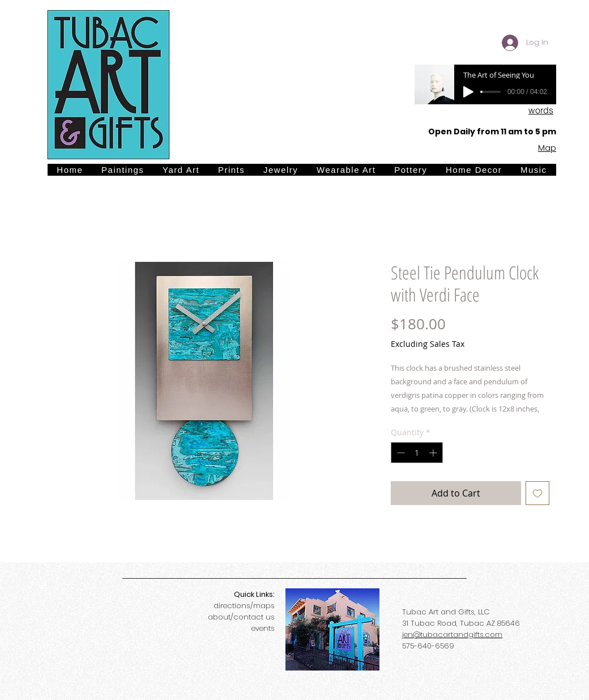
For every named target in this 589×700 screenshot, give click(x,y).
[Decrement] (400, 453)
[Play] (468, 92)
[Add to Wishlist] (537, 493)
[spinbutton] (417, 453)
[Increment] (434, 453)
